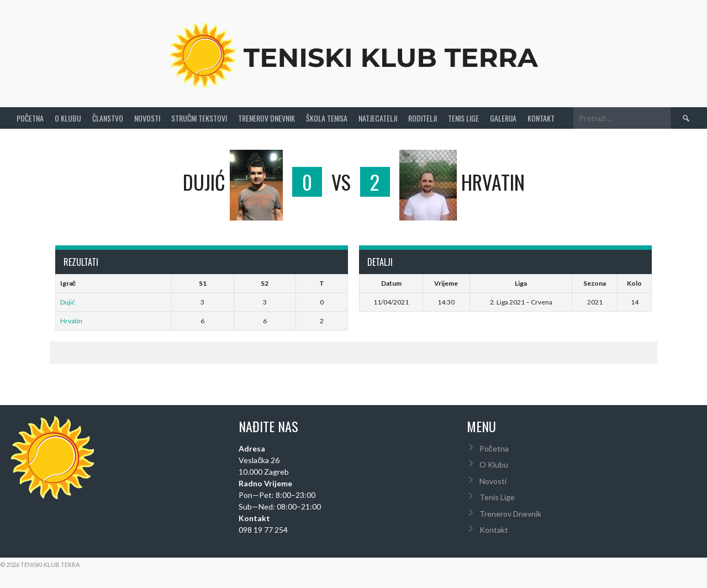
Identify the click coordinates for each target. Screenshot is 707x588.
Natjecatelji (378, 118)
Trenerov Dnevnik (267, 118)
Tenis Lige (463, 118)
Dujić (68, 302)
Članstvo (108, 118)
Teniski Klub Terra (391, 57)
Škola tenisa (327, 118)
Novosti (147, 118)
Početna (30, 118)
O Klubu (68, 118)
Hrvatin (71, 321)
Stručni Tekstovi (199, 118)
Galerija (503, 118)
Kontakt (541, 118)
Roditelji (423, 118)
